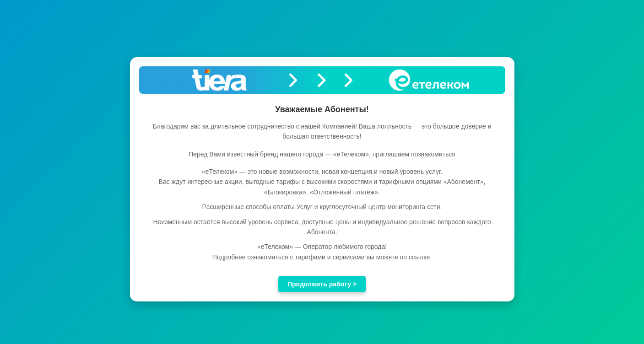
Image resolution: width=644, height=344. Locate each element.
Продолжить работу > (322, 284)
